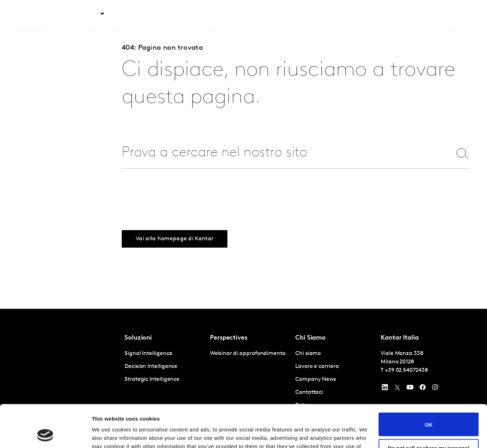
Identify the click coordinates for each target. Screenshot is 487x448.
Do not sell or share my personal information (429, 411)
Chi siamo (342, 14)
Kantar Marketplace (261, 14)
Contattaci (424, 14)
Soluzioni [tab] (88, 14)
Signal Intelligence (148, 354)
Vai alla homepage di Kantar (175, 239)
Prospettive (127, 14)
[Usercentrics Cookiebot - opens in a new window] (45, 434)
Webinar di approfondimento (248, 354)
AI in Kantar (165, 14)
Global (452, 14)
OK (429, 385)
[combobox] (281, 153)
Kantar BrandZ (208, 14)
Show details (108, 434)
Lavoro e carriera (383, 14)
